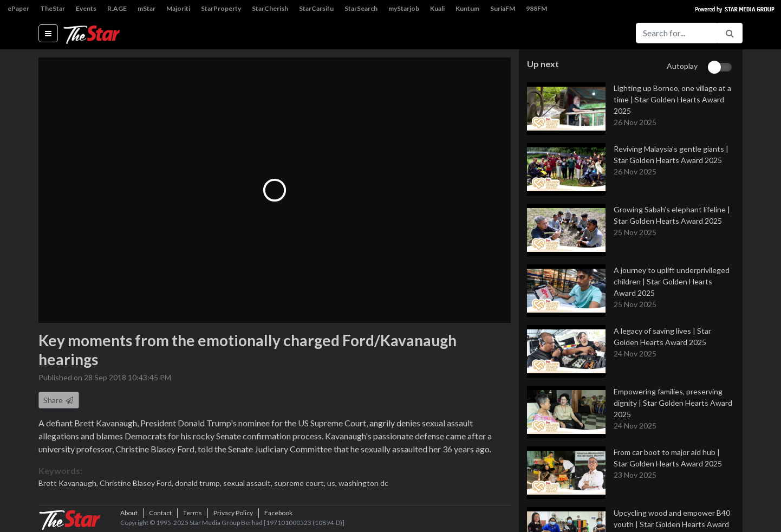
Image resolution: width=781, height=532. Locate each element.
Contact (160, 513)
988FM (536, 8)
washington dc (363, 483)
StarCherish (270, 8)
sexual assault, (249, 483)
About (129, 513)
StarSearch (361, 8)
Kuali (437, 8)
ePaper (18, 8)
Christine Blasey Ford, (137, 483)
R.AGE (117, 8)
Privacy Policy (233, 513)
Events (86, 8)
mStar (147, 8)
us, (333, 483)
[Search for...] (676, 33)
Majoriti (178, 8)
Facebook (278, 513)
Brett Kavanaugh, (69, 483)
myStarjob (404, 8)
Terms (193, 513)
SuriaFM (503, 8)
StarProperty (221, 8)
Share (59, 400)
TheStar (53, 8)
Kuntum (467, 8)
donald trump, (199, 483)
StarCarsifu (316, 8)
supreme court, (301, 483)
